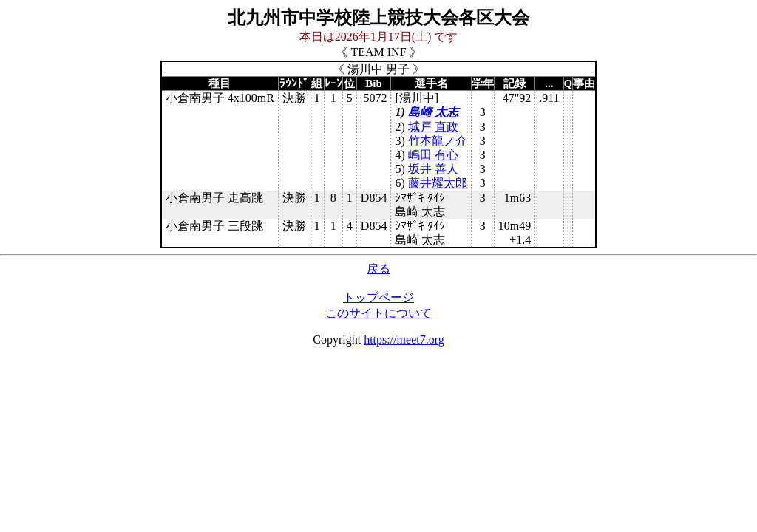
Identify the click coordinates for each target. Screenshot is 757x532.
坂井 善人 (433, 169)
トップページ (378, 297)
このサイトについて (378, 313)
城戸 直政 (433, 127)
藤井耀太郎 (438, 183)
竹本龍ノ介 (438, 141)
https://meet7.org (404, 340)
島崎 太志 (433, 112)
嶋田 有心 (433, 155)
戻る (378, 269)
